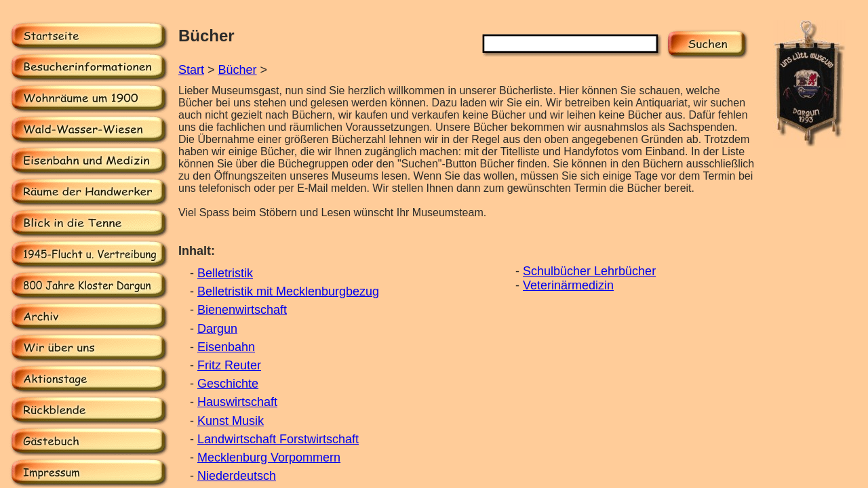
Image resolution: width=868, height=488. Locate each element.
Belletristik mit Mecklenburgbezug (288, 291)
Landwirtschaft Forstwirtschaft (278, 439)
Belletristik (225, 273)
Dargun (217, 329)
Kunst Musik (231, 421)
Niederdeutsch (237, 476)
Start (191, 70)
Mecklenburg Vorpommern (269, 457)
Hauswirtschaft (237, 402)
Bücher (238, 70)
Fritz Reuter (229, 365)
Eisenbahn (226, 347)
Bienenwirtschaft (242, 310)
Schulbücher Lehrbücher (589, 271)
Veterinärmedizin (568, 285)
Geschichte (228, 384)
